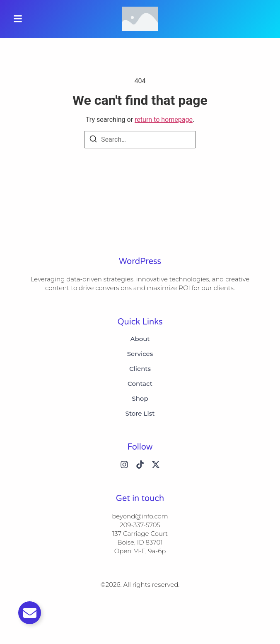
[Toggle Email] (30, 613)
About (140, 339)
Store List (140, 414)
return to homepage (164, 120)
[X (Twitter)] (156, 465)
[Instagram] (124, 465)
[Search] (93, 140)
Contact (140, 384)
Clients (140, 369)
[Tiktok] (140, 465)
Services (140, 354)
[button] (18, 19)
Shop (140, 399)
